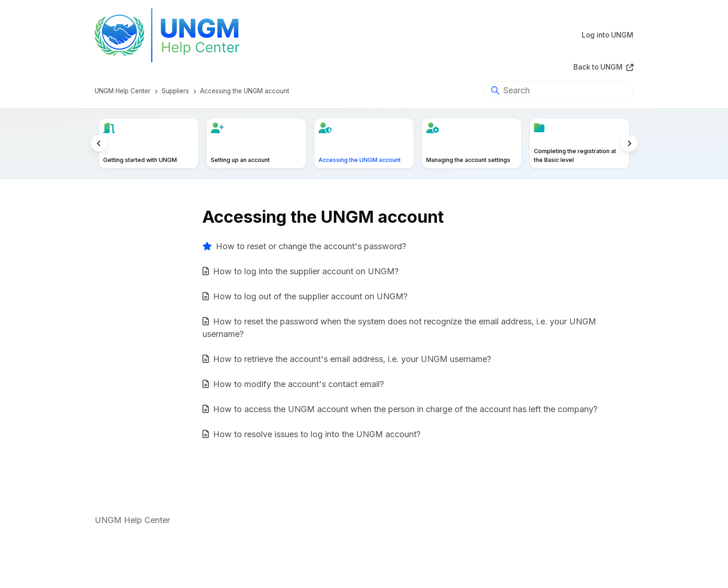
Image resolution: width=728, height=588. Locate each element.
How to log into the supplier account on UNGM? (306, 271)
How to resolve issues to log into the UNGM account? (317, 434)
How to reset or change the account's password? (311, 246)
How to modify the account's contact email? (299, 384)
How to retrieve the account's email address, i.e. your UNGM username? (352, 359)
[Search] (559, 90)
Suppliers (175, 91)
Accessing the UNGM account (245, 91)
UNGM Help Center (123, 91)
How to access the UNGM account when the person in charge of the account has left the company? (405, 409)
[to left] (99, 143)
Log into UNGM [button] (608, 35)
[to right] (629, 143)
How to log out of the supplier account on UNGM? (310, 296)
